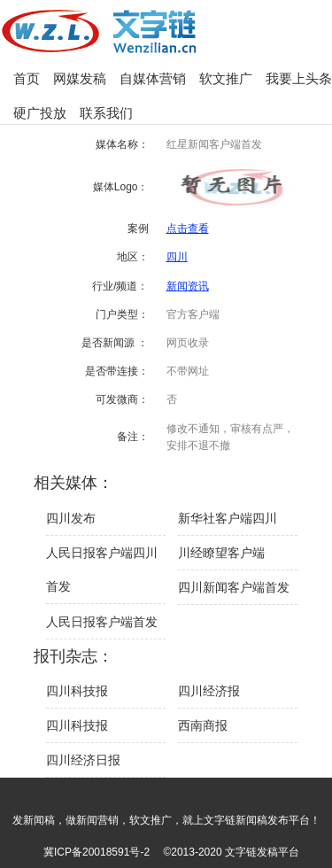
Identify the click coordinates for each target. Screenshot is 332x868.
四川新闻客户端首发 (234, 587)
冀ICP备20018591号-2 (97, 852)
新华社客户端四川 (228, 518)
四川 (177, 257)
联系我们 (106, 113)
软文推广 (226, 78)
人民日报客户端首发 (102, 622)
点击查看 (188, 229)
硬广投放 (40, 113)
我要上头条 (299, 78)
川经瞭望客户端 (221, 553)
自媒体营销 (153, 78)
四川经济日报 (83, 760)
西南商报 (203, 725)
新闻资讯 (188, 286)
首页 (27, 78)
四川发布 (71, 518)
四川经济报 (209, 691)
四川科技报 (77, 691)
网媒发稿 (80, 78)
